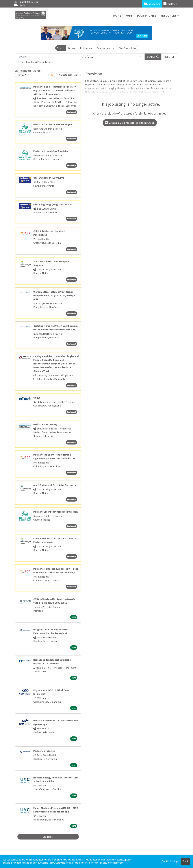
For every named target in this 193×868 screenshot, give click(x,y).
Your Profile (147, 16)
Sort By (21, 75)
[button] (169, 57)
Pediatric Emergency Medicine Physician (56, 512)
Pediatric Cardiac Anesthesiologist (53, 124)
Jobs (129, 16)
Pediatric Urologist (44, 751)
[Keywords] (48, 57)
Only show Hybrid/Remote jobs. (36, 62)
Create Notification (68, 75)
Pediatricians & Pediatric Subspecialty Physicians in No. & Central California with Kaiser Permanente (55, 90)
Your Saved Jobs (128, 48)
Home (117, 16)
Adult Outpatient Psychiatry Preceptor (55, 485)
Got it (186, 861)
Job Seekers (152, 4)
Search (61, 48)
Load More (48, 837)
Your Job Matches (106, 48)
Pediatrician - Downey (45, 424)
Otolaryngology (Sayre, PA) (49, 178)
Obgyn (37, 398)
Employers (171, 4)
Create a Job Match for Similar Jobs (130, 123)
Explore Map (87, 48)
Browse (72, 48)
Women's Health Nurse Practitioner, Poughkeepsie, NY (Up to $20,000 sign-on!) (55, 295)
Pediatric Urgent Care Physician (51, 151)
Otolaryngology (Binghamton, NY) (53, 204)
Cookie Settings (170, 861)
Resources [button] (168, 16)
